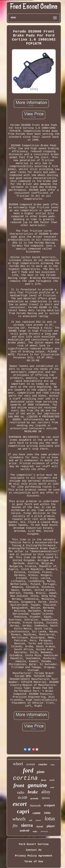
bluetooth (35, 806)
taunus (38, 820)
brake (33, 792)
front (19, 785)
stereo (46, 798)
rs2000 (36, 813)
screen (31, 764)
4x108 (22, 798)
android (25, 831)
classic (40, 826)
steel (52, 787)
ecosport (49, 805)
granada (34, 798)
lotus (50, 818)
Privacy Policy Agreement (34, 856)
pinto (41, 772)
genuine (37, 785)
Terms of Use (34, 862)
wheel (18, 764)
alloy (46, 792)
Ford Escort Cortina (34, 844)
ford (28, 770)
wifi (31, 820)
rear (53, 765)
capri (23, 811)
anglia (35, 831)
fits (15, 826)
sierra (27, 825)
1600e (47, 813)
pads (52, 780)
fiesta (44, 780)
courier (43, 764)
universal (44, 831)
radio (21, 792)
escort (20, 804)
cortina (25, 778)
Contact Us (34, 850)
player (51, 826)
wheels (19, 819)
